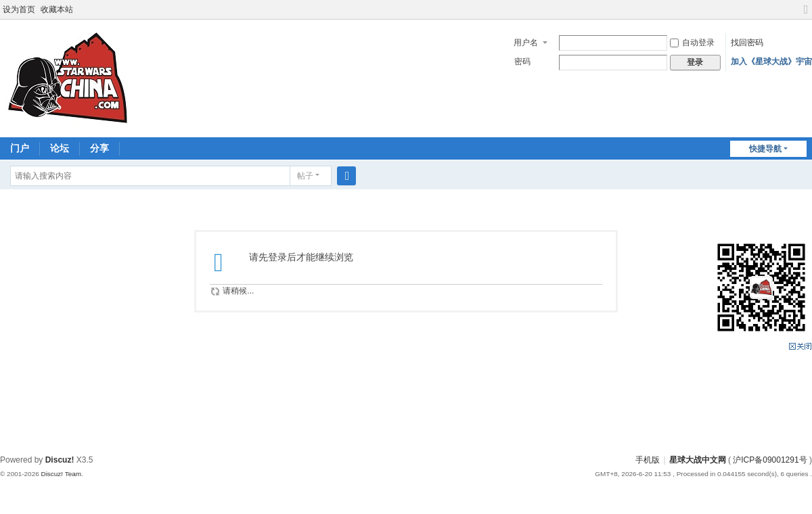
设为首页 (19, 9)
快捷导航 (765, 149)
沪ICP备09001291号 (770, 460)
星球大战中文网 (698, 460)
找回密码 (747, 43)
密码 (522, 62)
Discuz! (60, 460)
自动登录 (692, 43)
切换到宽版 (806, 15)
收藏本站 (57, 9)
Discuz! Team (61, 474)
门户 (20, 148)
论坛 (60, 148)
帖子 (305, 176)
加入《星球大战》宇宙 (771, 62)
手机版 (648, 460)
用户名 (526, 43)
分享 (99, 148)
